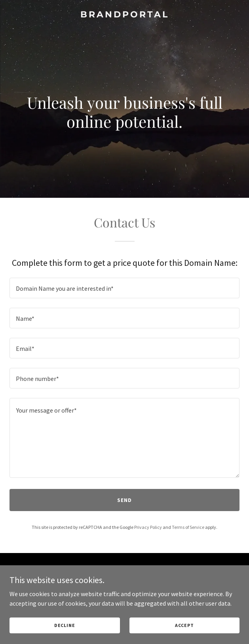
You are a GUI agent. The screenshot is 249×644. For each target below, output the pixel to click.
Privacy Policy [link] (148, 527)
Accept (184, 625)
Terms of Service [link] (188, 527)
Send (124, 500)
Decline (65, 625)
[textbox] (124, 288)
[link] (124, 15)
